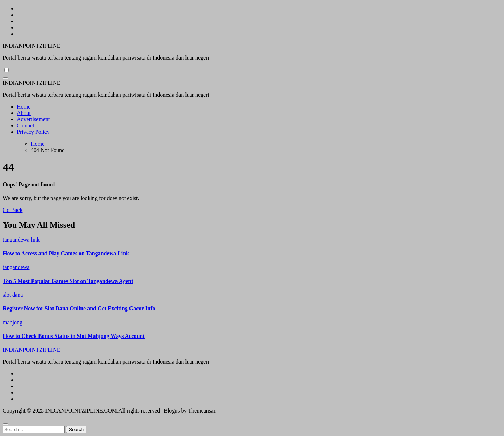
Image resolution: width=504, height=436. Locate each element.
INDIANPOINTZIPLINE (31, 46)
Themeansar (201, 411)
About (24, 113)
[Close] (6, 424)
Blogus (172, 411)
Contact (26, 126)
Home (24, 107)
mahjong (13, 322)
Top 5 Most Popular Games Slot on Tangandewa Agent (68, 281)
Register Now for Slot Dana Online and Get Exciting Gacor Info (79, 308)
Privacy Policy (33, 132)
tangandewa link (21, 240)
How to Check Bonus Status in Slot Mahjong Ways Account (74, 336)
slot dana (13, 295)
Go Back (13, 210)
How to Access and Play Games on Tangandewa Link (67, 253)
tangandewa (16, 267)
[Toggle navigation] (6, 78)
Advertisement (33, 119)
